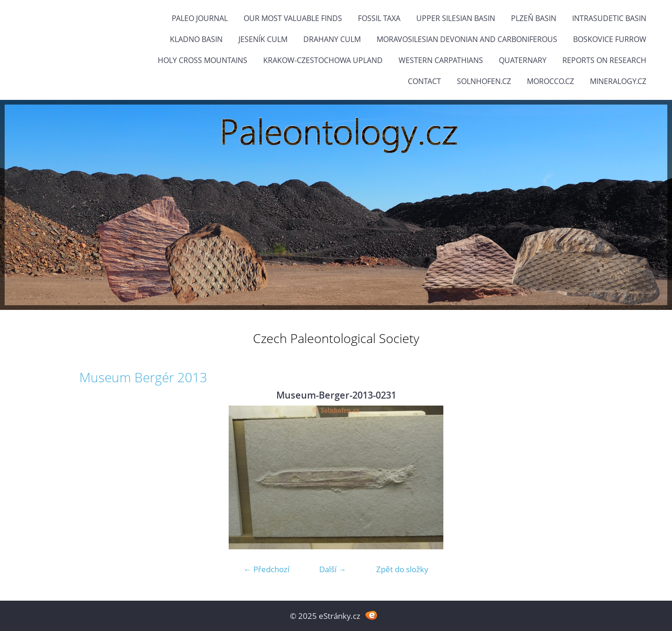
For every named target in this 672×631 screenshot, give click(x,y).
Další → (333, 569)
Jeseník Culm (263, 39)
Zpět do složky (402, 569)
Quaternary (523, 60)
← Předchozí (266, 569)
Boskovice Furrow (610, 39)
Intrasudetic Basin (609, 18)
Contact (424, 81)
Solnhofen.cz (484, 81)
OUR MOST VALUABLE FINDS (293, 18)
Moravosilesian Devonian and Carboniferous (467, 39)
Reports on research (604, 60)
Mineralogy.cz (618, 81)
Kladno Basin (196, 39)
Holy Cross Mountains (203, 60)
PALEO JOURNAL (200, 18)
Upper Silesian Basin (456, 18)
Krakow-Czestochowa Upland (323, 60)
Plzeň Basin (534, 18)
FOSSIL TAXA (379, 18)
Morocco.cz (550, 81)
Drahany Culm (332, 39)
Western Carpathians (441, 60)
